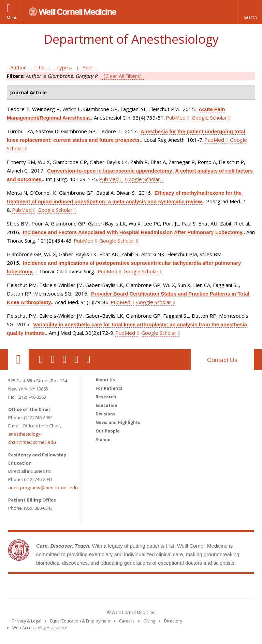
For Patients (109, 388)
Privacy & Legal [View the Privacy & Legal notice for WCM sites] (27, 621)
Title (39, 67)
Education (106, 405)
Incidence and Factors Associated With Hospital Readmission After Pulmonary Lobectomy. (133, 232)
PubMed (176, 118)
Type (62, 67)
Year (88, 67)
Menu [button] (12, 18)
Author (18, 67)
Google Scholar (209, 118)
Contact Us (222, 360)
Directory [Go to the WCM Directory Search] (173, 621)
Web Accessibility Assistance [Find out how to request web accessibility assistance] (40, 628)
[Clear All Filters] (123, 76)
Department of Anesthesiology (131, 39)
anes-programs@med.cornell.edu (43, 488)
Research (106, 397)
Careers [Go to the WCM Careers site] (127, 621)
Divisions (105, 414)
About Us (105, 380)
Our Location (18, 359)
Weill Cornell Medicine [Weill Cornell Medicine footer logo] (131, 588)
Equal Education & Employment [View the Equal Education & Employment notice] (80, 621)
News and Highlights (118, 422)
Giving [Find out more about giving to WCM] (149, 621)
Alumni (103, 440)
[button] (250, 12)
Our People (108, 431)
